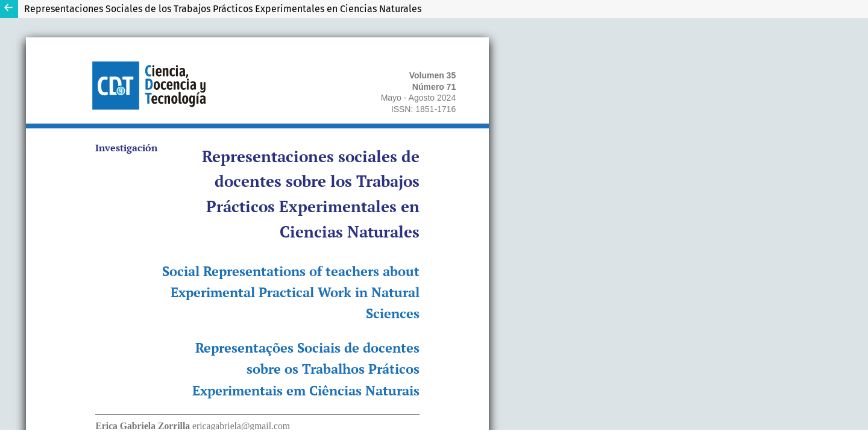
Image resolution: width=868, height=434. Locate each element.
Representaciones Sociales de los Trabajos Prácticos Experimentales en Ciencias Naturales (223, 9)
